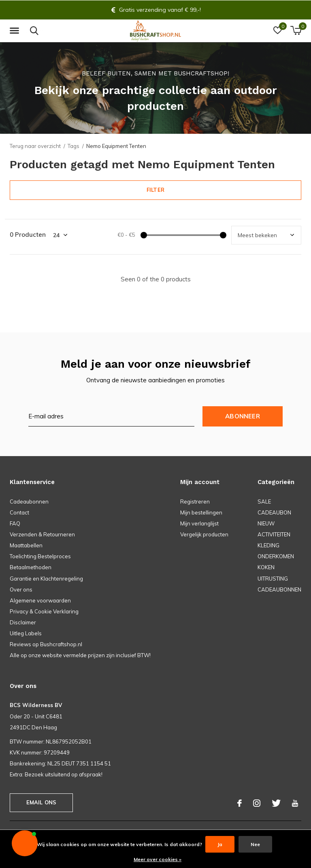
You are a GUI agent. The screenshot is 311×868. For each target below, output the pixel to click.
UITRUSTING (273, 579)
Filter (155, 190)
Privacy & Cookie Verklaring (44, 611)
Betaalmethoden (31, 567)
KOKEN (266, 567)
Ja (220, 844)
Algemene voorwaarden (40, 600)
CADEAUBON (274, 512)
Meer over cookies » (158, 859)
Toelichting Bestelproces (40, 556)
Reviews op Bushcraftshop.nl (46, 644)
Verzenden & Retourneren (42, 534)
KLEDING (268, 545)
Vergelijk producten (204, 534)
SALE (264, 502)
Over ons (21, 589)
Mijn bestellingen (201, 512)
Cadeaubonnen (29, 502)
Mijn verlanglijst (199, 523)
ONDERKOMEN (276, 556)
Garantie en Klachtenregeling (46, 579)
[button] (16, 31)
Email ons (42, 802)
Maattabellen (26, 545)
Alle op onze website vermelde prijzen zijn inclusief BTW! (80, 655)
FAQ (15, 523)
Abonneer (243, 416)
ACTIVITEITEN (274, 534)
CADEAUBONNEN (279, 589)
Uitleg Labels (26, 633)
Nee (255, 844)
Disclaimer (23, 622)
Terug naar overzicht (35, 146)
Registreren (195, 502)
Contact (19, 512)
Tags (73, 146)
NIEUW (266, 523)
